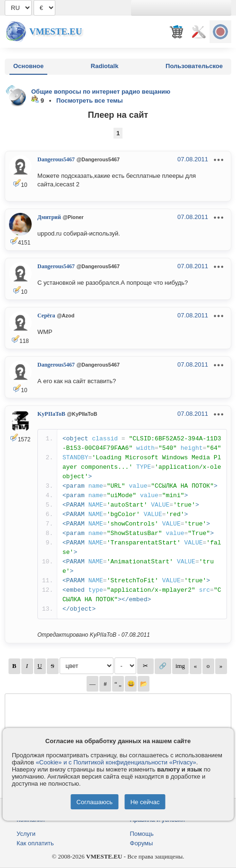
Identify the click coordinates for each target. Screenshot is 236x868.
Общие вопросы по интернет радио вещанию (101, 92)
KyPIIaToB (51, 414)
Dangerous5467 (56, 159)
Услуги (26, 834)
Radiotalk (105, 66)
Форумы (142, 843)
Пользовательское (194, 66)
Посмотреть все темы (90, 101)
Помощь (142, 834)
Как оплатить (35, 843)
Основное (28, 66)
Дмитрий (49, 217)
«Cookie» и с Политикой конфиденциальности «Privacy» (116, 762)
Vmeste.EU (56, 31)
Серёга (46, 316)
